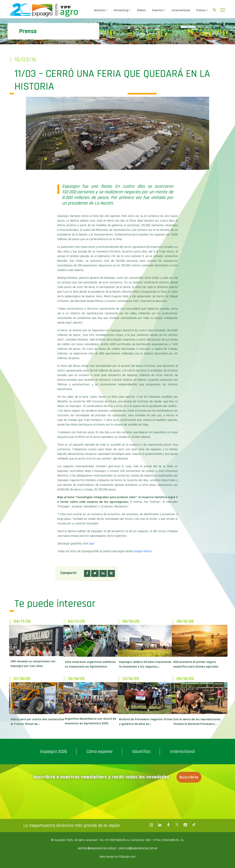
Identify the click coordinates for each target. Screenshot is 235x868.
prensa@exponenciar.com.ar (138, 848)
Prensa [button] (201, 10)
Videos (141, 10)
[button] (87, 573)
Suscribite (189, 777)
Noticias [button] (100, 10)
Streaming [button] (121, 10)
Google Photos (143, 551)
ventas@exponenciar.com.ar (97, 848)
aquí (91, 544)
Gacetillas (141, 752)
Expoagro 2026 (54, 752)
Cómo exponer (100, 752)
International (181, 10)
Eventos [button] (158, 10)
